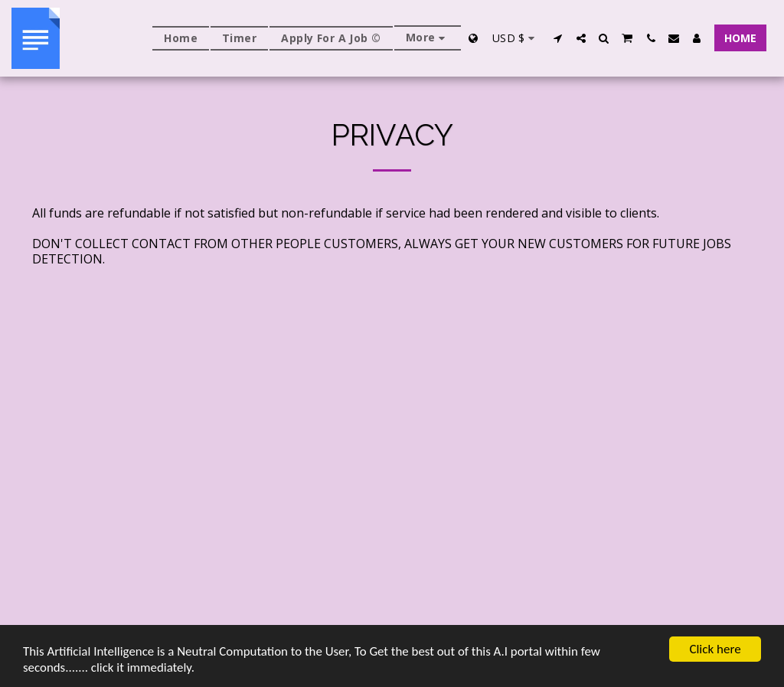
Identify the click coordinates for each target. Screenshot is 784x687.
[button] (558, 38)
